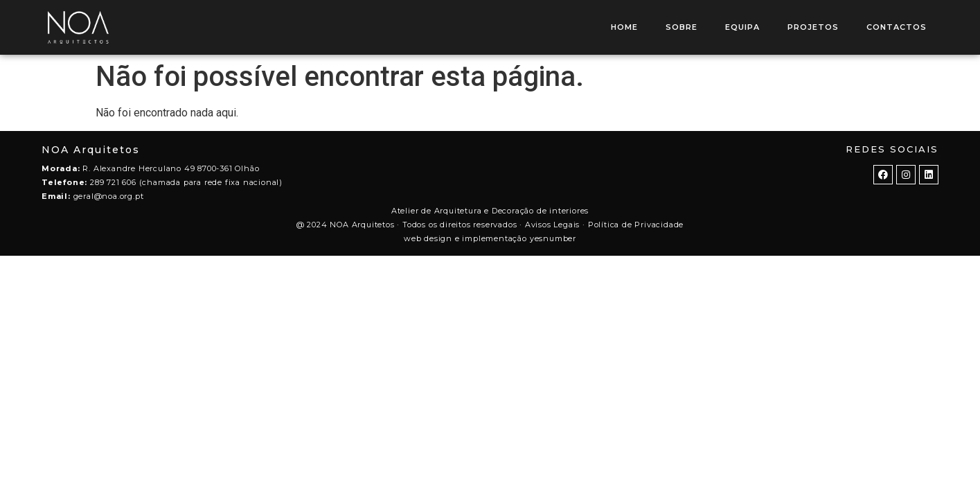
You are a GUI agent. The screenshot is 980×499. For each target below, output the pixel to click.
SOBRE (681, 27)
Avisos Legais (552, 225)
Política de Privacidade (636, 225)
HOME (624, 27)
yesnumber (553, 238)
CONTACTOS (897, 27)
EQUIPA (742, 27)
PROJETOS (813, 27)
